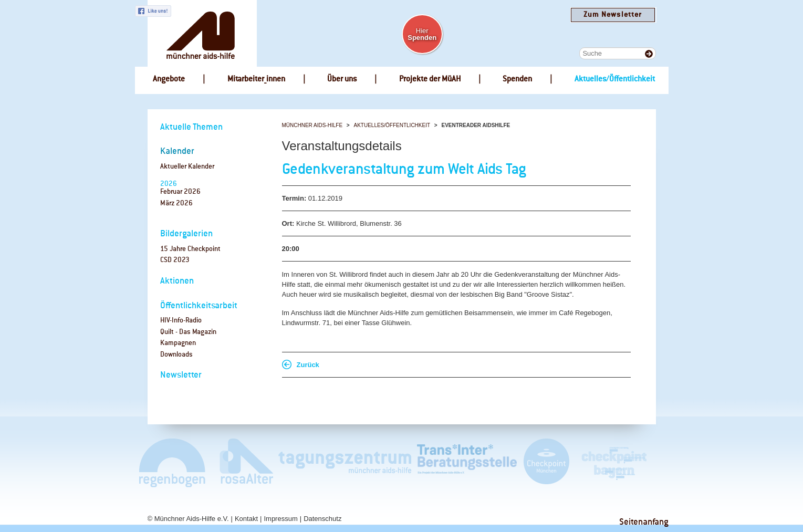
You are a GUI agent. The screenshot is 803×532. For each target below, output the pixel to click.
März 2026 (176, 204)
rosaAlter (242, 462)
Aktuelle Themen (191, 127)
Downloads (176, 355)
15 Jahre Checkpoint (190, 249)
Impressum (280, 519)
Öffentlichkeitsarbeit (199, 306)
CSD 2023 (175, 260)
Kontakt (246, 519)
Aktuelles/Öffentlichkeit (392, 125)
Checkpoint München (546, 462)
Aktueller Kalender (187, 167)
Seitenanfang (644, 522)
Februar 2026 (180, 192)
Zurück (308, 365)
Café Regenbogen (173, 462)
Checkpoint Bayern (613, 462)
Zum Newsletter (613, 15)
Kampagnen (178, 343)
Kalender (177, 152)
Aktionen (177, 281)
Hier (422, 34)
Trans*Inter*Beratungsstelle (467, 462)
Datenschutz (322, 519)
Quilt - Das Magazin (188, 332)
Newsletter (181, 375)
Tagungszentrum (345, 462)
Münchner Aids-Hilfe (312, 125)
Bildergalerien (186, 234)
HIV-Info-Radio (181, 321)
